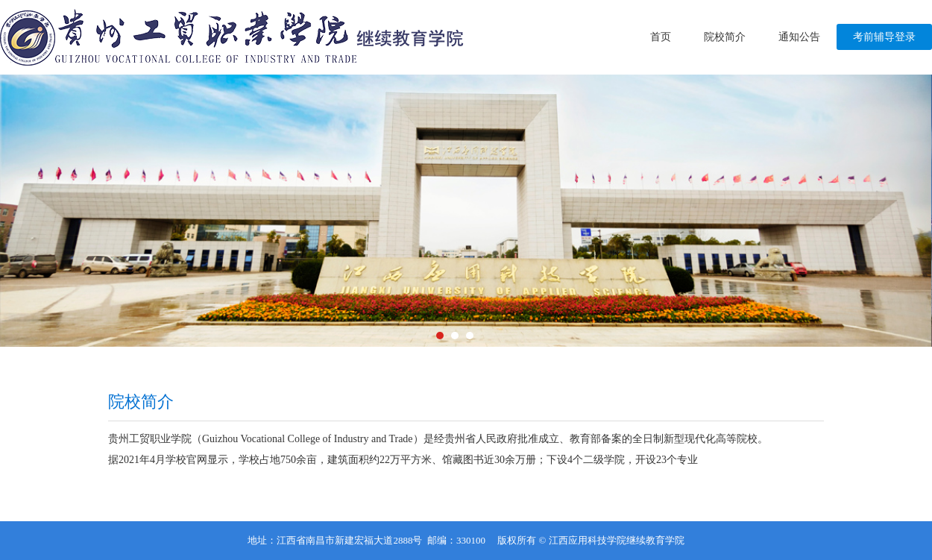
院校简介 (725, 37)
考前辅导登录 (884, 37)
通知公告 (799, 37)
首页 (661, 37)
